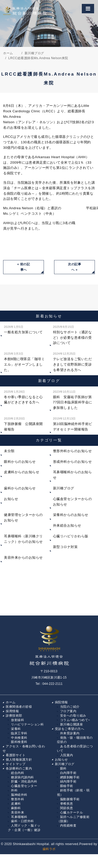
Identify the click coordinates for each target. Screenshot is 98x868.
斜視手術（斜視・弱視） (73, 793)
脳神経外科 (19, 795)
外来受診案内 (70, 733)
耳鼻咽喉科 (19, 817)
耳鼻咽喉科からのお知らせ (73, 475)
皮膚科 (16, 804)
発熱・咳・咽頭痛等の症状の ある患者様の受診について (75, 744)
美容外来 (18, 812)
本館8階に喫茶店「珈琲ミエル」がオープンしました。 (24, 361)
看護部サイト (16, 755)
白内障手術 (68, 773)
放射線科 (18, 720)
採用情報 (12, 711)
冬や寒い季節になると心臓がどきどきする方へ (23, 397)
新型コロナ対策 (65, 547)
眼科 (63, 768)
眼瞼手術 (67, 786)
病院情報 (61, 702)
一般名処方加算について (23, 329)
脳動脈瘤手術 (70, 799)
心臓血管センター (24, 786)
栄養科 (16, 729)
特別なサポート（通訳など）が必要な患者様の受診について (73, 334)
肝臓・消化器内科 (24, 781)
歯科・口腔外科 (22, 821)
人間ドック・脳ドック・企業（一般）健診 (24, 828)
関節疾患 (67, 808)
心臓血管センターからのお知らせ (73, 502)
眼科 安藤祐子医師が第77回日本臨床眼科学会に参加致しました (73, 399)
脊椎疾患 (67, 804)
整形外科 (18, 799)
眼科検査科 (19, 742)
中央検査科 (19, 738)
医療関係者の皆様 (19, 707)
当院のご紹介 (70, 707)
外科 (14, 790)
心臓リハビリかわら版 (71, 536)
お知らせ (11, 499)
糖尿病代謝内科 (22, 777)
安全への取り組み (73, 716)
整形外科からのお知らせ (73, 451)
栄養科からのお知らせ (71, 515)
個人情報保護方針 (19, 760)
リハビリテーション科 (27, 724)
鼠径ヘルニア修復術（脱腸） (73, 819)
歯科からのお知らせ (20, 488)
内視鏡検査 (68, 826)
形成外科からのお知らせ (73, 462)
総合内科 (18, 773)
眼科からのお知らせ (20, 462)
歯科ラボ (49, 849)
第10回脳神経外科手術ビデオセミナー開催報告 (73, 424)
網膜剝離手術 (70, 777)
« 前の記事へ (24, 267)
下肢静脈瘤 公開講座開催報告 (23, 424)
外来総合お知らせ (67, 525)
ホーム (11, 702)
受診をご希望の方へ (70, 729)
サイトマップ (16, 764)
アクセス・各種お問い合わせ (24, 749)
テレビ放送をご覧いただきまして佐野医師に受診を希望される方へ (73, 361)
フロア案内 (68, 711)
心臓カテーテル (72, 812)
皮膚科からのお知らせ (22, 472)
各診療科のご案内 (19, 768)
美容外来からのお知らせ (23, 558)
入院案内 (67, 755)
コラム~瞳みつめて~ (75, 720)
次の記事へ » (74, 267)
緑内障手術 (68, 781)
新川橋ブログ (64, 488)
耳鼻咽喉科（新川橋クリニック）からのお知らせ (23, 539)
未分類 (9, 451)
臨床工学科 (19, 733)
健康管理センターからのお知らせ (23, 518)
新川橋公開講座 (72, 724)
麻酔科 (16, 808)
